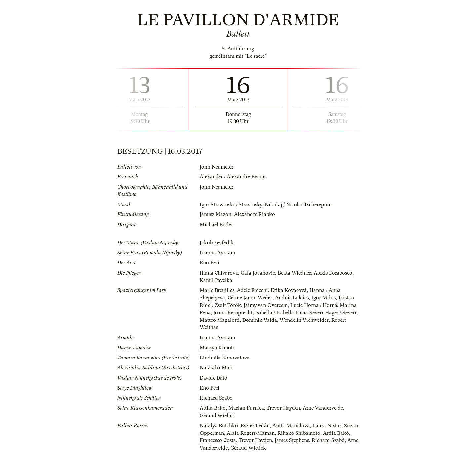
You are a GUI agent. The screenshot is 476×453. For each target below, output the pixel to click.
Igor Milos (323, 298)
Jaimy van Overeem (266, 305)
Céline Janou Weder (250, 298)
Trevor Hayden (283, 408)
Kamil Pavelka (216, 280)
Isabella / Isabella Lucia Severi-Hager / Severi (306, 313)
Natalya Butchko (219, 426)
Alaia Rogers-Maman (251, 433)
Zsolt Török (228, 305)
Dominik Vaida (260, 320)
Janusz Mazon (216, 214)
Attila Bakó (213, 408)
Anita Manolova (291, 426)
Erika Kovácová (289, 290)
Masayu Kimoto (218, 348)
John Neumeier (217, 167)
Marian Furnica (246, 408)
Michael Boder (216, 225)
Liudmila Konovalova (225, 358)
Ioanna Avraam (217, 253)
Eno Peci (210, 263)
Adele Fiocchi (253, 290)
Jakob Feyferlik (217, 243)
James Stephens (292, 440)
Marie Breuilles (217, 290)
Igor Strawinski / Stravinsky (231, 205)
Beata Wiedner (294, 273)
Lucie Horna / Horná (314, 305)
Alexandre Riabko (255, 214)
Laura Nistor (327, 426)
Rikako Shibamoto (299, 433)
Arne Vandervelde (323, 408)
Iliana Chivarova (219, 273)
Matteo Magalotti (220, 320)
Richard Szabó (216, 398)
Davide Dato (214, 378)
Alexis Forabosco (333, 273)
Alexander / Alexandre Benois (233, 177)
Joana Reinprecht (233, 313)
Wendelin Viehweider (304, 320)
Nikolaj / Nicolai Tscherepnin (298, 205)
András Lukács (292, 298)
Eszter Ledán (255, 426)
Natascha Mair (216, 368)
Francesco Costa (218, 440)
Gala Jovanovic (258, 273)
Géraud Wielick (218, 416)
